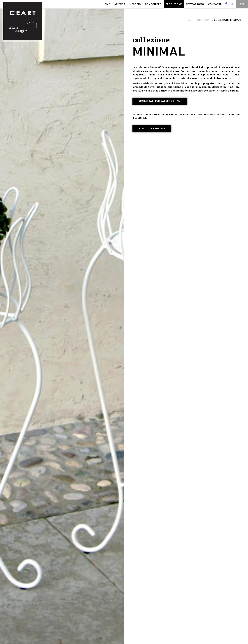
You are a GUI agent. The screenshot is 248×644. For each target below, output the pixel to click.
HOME (106, 4)
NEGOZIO (135, 4)
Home (188, 20)
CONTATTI (215, 4)
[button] (160, 101)
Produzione (203, 20)
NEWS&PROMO (195, 4)
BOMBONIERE (153, 4)
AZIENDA (120, 4)
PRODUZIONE (174, 4)
